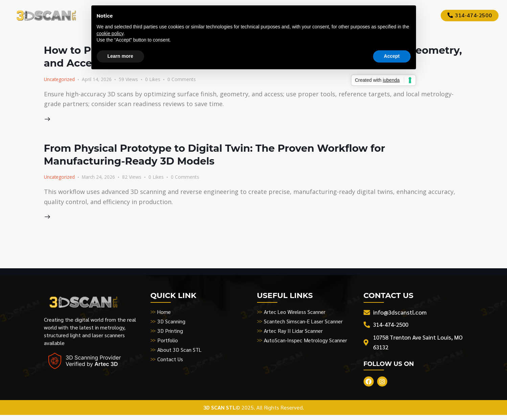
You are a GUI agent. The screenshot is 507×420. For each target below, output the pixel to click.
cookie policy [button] (110, 33)
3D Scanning (171, 325)
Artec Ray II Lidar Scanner (294, 334)
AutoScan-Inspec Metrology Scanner (306, 343)
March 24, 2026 (100, 179)
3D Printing (170, 334)
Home (164, 315)
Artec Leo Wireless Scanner (296, 315)
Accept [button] (392, 56)
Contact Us (170, 362)
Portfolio (168, 343)
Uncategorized (60, 79)
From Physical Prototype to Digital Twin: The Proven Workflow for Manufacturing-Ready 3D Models (247, 156)
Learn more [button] (120, 56)
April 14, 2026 (98, 79)
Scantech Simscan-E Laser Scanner (304, 325)
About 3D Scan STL (180, 353)
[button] (157, 80)
